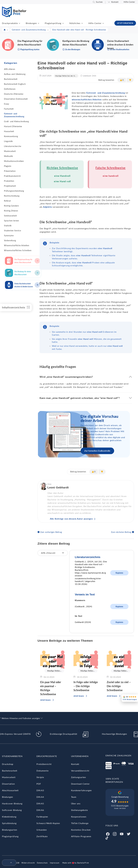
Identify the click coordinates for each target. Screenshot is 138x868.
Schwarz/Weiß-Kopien (48, 823)
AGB (17, 863)
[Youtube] (122, 834)
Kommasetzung (11, 136)
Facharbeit (9, 109)
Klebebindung (9, 817)
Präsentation (10, 171)
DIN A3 (40, 790)
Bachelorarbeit (11, 79)
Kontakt (115, 2)
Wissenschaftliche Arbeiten (17, 245)
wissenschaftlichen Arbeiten (87, 99)
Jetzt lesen (45, 700)
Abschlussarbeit (10, 790)
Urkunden (42, 830)
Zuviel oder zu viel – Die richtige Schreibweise (119, 686)
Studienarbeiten (12, 756)
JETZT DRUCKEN (125, 23)
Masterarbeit (10, 151)
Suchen (99, 2)
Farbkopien (42, 817)
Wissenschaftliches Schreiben (18, 250)
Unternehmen (80, 756)
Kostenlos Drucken (81, 830)
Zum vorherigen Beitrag (51, 532)
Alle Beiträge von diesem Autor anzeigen (71, 519)
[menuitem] (8, 863)
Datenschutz (42, 863)
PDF (39, 784)
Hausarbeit (9, 131)
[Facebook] (108, 834)
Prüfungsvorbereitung (14, 191)
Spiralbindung (9, 823)
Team (74, 797)
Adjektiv (47, 207)
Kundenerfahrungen (81, 790)
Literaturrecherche (13, 146)
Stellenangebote (79, 810)
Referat (7, 201)
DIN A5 (40, 803)
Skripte (40, 777)
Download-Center (80, 784)
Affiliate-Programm (81, 836)
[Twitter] (129, 834)
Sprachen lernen (12, 221)
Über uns (76, 803)
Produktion (9, 181)
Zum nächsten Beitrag (121, 532)
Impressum (55, 863)
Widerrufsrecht (28, 863)
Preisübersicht (44, 764)
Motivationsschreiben (14, 161)
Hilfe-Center (129, 2)
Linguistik (8, 141)
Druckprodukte (10, 23)
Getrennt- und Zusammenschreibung (14, 115)
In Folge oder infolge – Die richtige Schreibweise (86, 686)
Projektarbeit (10, 186)
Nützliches (75, 23)
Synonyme (9, 236)
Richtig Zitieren (11, 211)
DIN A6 (40, 810)
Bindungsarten (10, 830)
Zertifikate (42, 836)
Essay (7, 104)
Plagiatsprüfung (53, 23)
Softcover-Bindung (12, 810)
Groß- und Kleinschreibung (16, 121)
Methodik (8, 156)
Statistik (8, 226)
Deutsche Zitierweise (14, 94)
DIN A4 (40, 797)
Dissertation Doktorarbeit (16, 99)
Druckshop (8, 764)
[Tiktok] (107, 838)
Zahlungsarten (79, 777)
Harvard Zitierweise (13, 126)
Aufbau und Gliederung (15, 74)
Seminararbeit (10, 216)
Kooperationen (79, 817)
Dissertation (8, 784)
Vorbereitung (10, 240)
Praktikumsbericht (12, 176)
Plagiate (8, 166)
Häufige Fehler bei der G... (66, 76)
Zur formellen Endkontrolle (97, 451)
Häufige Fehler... (54, 671)
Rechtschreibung (12, 196)
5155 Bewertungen (120, 806)
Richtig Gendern (11, 206)
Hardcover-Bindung (12, 803)
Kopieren (119, 573)
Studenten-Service (13, 231)
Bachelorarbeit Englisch (15, 84)
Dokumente (42, 771)
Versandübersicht (80, 771)
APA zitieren (10, 69)
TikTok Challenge (80, 823)
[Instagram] (115, 834)
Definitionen (10, 89)
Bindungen (31, 23)
